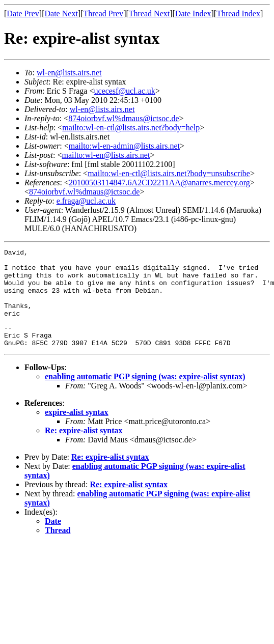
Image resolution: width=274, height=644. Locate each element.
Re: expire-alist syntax (84, 449)
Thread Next (149, 13)
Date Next (61, 13)
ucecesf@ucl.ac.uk (124, 91)
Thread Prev (103, 13)
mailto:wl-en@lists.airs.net (106, 155)
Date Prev (23, 13)
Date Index (193, 13)
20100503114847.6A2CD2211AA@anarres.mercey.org (159, 183)
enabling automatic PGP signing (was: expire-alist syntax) (145, 395)
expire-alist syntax (77, 430)
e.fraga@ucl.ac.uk (86, 201)
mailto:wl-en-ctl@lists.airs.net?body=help (131, 128)
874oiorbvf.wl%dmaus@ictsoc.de (124, 118)
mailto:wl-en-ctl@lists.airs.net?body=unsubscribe (169, 173)
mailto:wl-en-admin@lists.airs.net (124, 146)
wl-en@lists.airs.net (69, 73)
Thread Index (238, 13)
